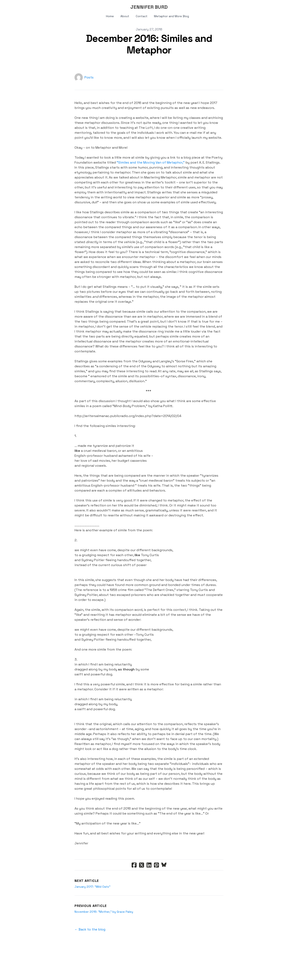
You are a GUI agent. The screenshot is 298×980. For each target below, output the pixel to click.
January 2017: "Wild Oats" (92, 887)
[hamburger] (25, 7)
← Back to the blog (90, 929)
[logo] (149, 7)
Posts (89, 77)
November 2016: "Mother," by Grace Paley (104, 912)
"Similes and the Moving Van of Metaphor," (151, 162)
